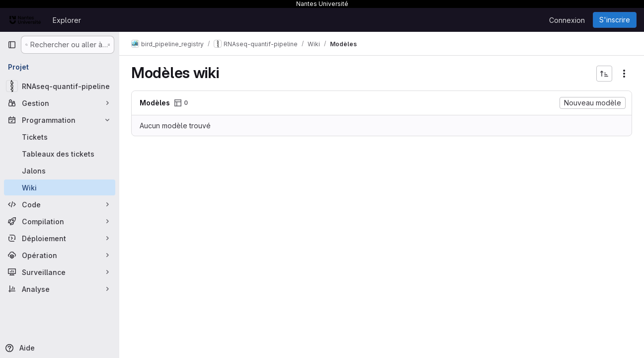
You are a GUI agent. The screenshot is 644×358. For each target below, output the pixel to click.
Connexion (567, 20)
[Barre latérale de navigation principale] (12, 45)
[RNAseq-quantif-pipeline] (60, 86)
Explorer (67, 20)
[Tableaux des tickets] (60, 154)
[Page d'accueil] (25, 20)
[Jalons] (60, 171)
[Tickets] (60, 137)
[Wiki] (60, 187)
